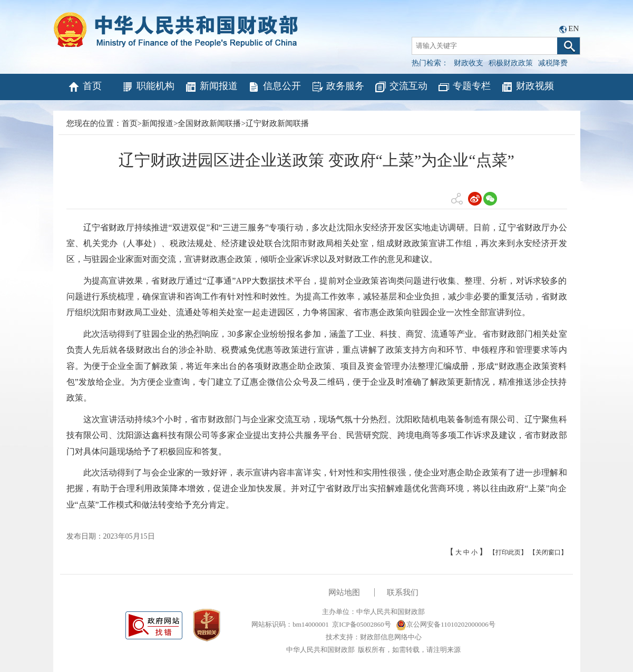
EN (573, 28)
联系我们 (403, 592)
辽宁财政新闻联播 (277, 123)
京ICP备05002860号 (361, 624)
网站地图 (344, 592)
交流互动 (401, 87)
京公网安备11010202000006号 (446, 624)
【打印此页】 (508, 552)
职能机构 (148, 87)
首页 (85, 87)
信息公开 (274, 87)
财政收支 (469, 63)
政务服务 (338, 87)
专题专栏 (464, 87)
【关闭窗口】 (548, 552)
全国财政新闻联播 (209, 123)
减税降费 (553, 63)
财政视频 (527, 87)
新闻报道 (211, 87)
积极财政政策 (511, 63)
